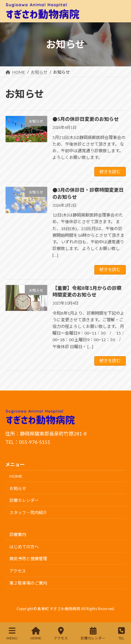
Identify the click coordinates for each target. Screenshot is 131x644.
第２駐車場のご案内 (28, 583)
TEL (121, 634)
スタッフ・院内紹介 (28, 513)
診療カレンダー (24, 500)
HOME (16, 476)
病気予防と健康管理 (28, 559)
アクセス (18, 571)
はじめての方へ (24, 546)
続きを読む (110, 172)
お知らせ (18, 488)
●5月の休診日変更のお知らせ (86, 119)
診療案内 (18, 535)
